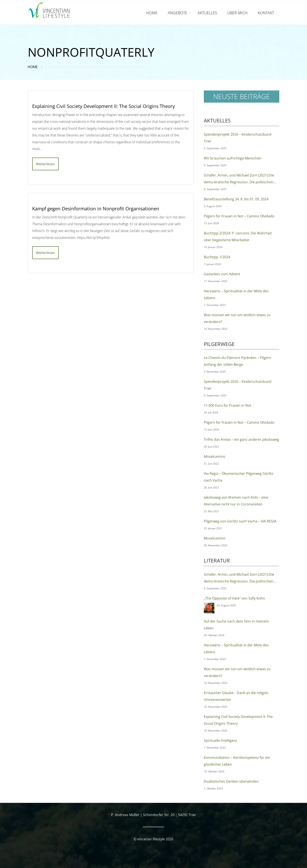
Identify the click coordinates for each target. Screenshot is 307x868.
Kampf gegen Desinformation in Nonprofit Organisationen (96, 209)
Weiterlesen (45, 164)
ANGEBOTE (177, 13)
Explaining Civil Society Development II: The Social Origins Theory (104, 106)
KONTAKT (266, 13)
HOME (152, 13)
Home (33, 67)
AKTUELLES (207, 13)
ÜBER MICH (237, 13)
